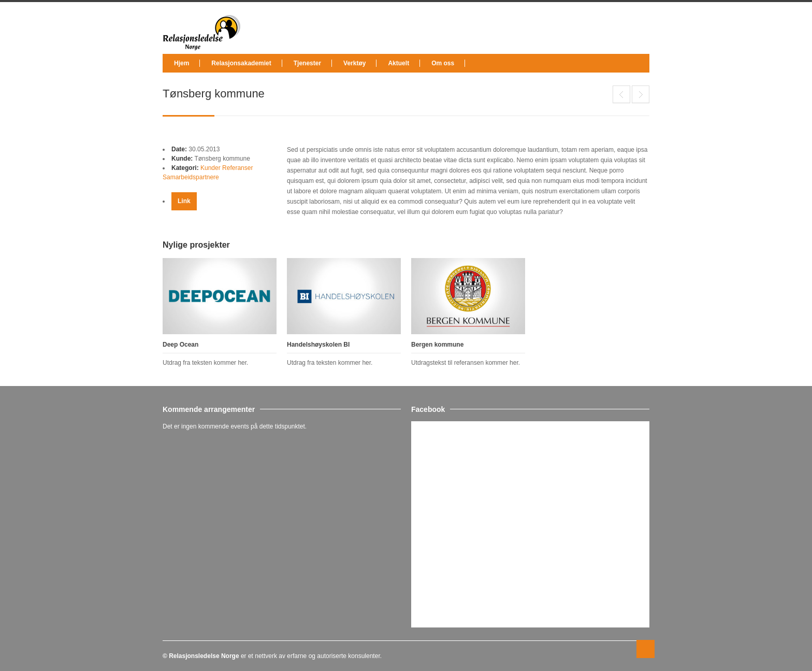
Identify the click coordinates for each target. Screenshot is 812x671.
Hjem (182, 63)
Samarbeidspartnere (191, 177)
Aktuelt (398, 63)
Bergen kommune (437, 345)
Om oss (443, 63)
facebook (642, 22)
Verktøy (354, 63)
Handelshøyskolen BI (641, 94)
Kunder (211, 168)
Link (184, 201)
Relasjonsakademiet (241, 63)
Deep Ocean (621, 94)
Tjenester (307, 63)
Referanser (237, 168)
